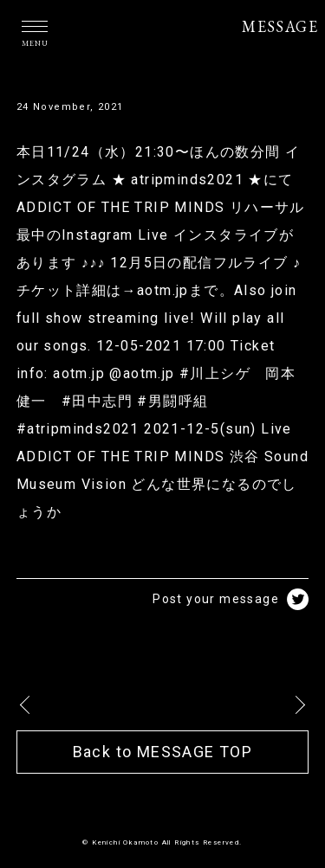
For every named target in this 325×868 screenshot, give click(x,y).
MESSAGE (280, 26)
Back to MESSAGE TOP (163, 752)
